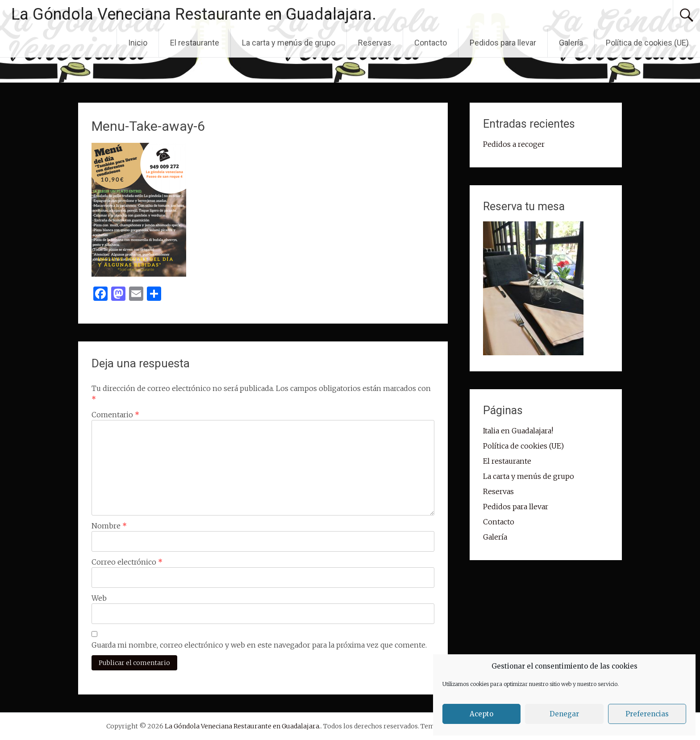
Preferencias (647, 714)
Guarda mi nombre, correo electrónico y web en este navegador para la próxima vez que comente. (259, 645)
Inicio (138, 43)
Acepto (481, 714)
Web (99, 598)
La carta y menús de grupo (289, 43)
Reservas (375, 43)
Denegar (564, 714)
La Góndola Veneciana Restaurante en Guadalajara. (194, 14)
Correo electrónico (127, 562)
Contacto (431, 43)
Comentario (115, 415)
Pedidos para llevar (503, 43)
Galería (571, 43)
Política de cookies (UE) (647, 43)
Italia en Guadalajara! (518, 431)
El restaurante (195, 43)
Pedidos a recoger (514, 144)
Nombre (109, 526)
